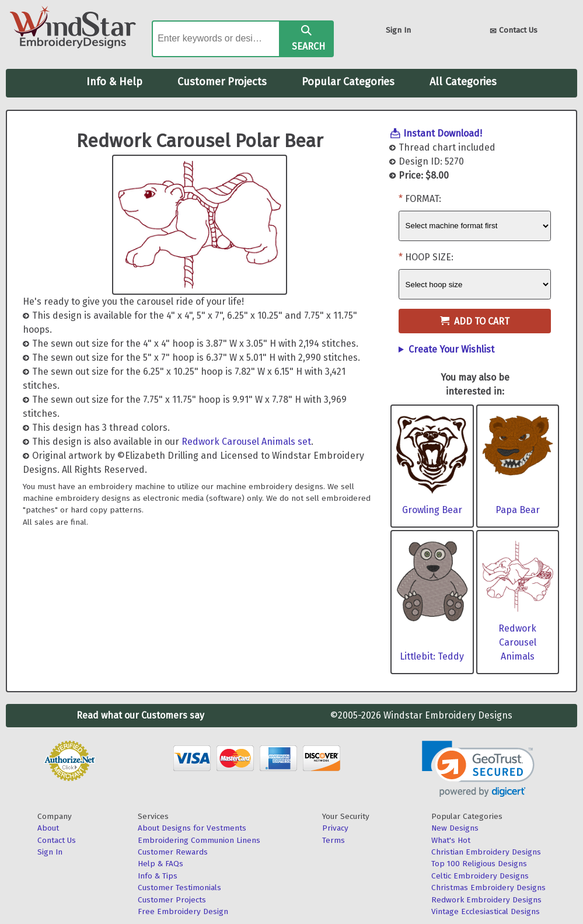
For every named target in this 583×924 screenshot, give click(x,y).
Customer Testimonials (179, 888)
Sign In (398, 30)
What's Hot (451, 840)
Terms (334, 840)
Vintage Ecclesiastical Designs (486, 911)
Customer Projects (222, 82)
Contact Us (514, 31)
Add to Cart (475, 321)
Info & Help (114, 82)
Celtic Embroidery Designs (480, 876)
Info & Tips (158, 876)
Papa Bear (518, 510)
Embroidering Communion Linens (199, 840)
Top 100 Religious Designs (479, 864)
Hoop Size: (429, 257)
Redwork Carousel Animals (517, 642)
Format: (423, 199)
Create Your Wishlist (451, 349)
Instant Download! (443, 133)
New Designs (455, 828)
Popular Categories (348, 82)
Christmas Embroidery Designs (488, 888)
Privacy (335, 828)
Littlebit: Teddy (432, 656)
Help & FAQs (160, 864)
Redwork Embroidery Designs (486, 900)
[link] (478, 769)
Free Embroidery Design (183, 911)
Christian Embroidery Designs (486, 852)
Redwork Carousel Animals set (246, 442)
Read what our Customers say (140, 715)
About (48, 828)
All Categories (463, 82)
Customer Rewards (173, 852)
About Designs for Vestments (192, 828)
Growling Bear (432, 510)
